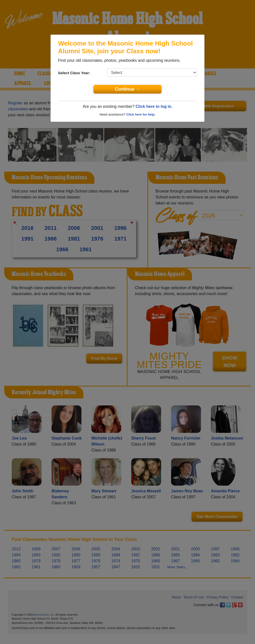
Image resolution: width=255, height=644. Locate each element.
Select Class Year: (74, 73)
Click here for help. (141, 114)
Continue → (128, 89)
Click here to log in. (154, 106)
